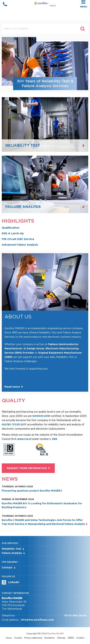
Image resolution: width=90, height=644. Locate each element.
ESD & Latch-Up (13, 233)
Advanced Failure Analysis (20, 245)
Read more (12, 387)
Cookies (18, 638)
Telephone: (8, 615)
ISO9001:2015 (41, 416)
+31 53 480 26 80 (75, 615)
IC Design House (34, 348)
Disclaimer (50, 638)
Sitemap (61, 638)
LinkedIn (10, 582)
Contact (7, 568)
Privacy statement (33, 638)
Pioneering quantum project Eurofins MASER (32, 491)
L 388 (53, 439)
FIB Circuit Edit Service (18, 239)
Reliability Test (11, 549)
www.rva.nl (25, 439)
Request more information (27, 468)
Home (9, 638)
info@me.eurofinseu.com (37, 620)
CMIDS (71, 638)
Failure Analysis (12, 553)
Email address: (10, 620)
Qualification (11, 228)
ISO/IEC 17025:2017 (14, 424)
